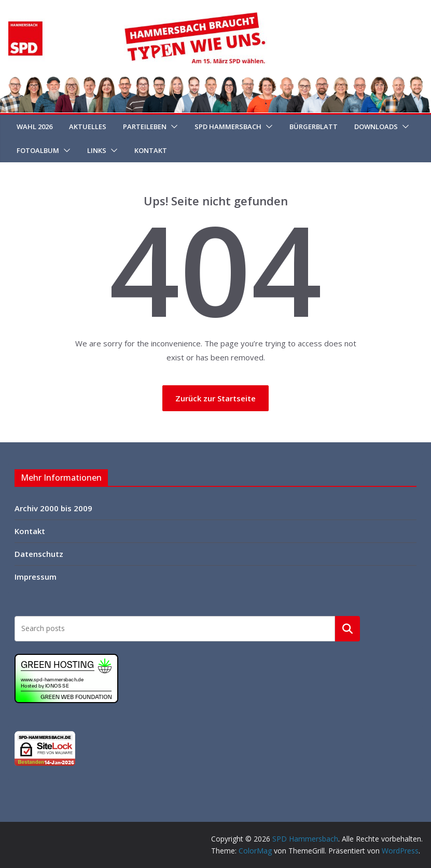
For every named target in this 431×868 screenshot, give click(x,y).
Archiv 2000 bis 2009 (53, 508)
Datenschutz (39, 554)
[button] (172, 127)
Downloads (376, 127)
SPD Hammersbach (228, 127)
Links (97, 150)
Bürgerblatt (314, 127)
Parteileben (145, 127)
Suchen (347, 628)
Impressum (36, 577)
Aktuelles (88, 127)
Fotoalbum (38, 150)
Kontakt (151, 150)
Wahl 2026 (34, 127)
